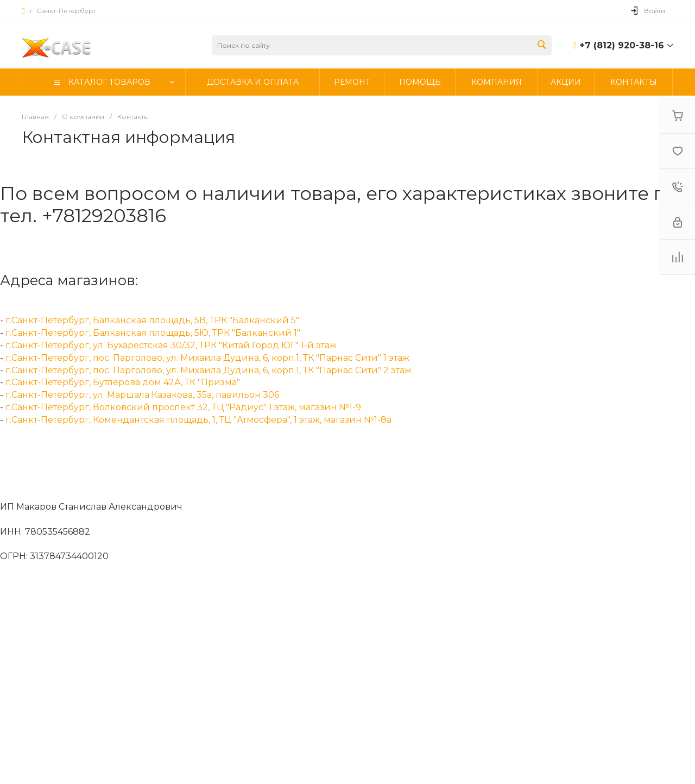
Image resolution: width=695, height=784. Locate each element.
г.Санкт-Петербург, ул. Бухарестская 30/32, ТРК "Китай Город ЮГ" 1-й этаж (171, 345)
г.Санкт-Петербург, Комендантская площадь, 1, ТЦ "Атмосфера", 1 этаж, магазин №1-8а (198, 420)
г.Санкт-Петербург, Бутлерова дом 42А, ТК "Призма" (123, 382)
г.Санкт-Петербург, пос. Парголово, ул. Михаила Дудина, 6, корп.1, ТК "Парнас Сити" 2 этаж (208, 370)
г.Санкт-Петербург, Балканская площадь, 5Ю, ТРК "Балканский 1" (153, 333)
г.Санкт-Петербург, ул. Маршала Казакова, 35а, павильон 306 (142, 395)
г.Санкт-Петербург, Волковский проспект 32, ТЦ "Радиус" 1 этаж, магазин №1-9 (183, 407)
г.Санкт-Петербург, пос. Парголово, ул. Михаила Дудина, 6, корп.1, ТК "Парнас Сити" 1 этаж (207, 358)
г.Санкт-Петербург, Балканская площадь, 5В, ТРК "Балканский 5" (152, 320)
